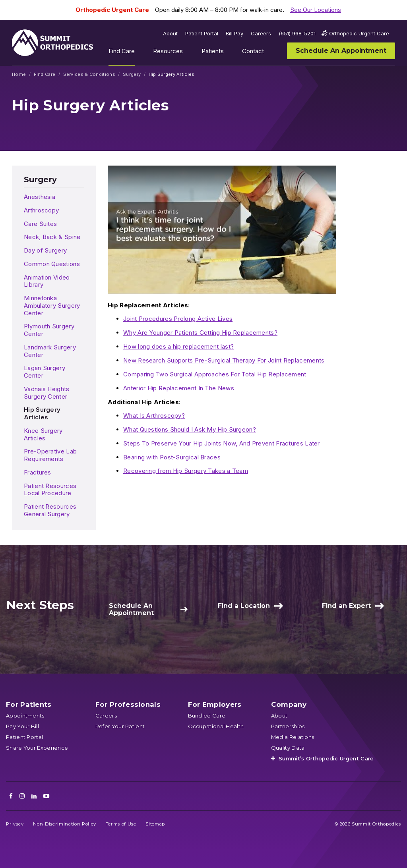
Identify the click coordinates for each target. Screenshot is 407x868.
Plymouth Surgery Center (49, 330)
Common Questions (52, 264)
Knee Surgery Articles (43, 434)
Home (19, 74)
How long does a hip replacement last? (178, 346)
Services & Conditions (89, 74)
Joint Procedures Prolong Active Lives (178, 319)
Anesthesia (40, 197)
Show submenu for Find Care (141, 53)
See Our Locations (316, 10)
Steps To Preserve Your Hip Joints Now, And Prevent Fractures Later (222, 443)
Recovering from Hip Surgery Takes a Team (186, 471)
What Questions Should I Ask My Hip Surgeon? (190, 429)
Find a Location (244, 606)
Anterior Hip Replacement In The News (179, 388)
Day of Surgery (45, 250)
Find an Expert (346, 606)
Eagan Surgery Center (45, 372)
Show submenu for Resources (189, 53)
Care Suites (40, 224)
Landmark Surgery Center (50, 351)
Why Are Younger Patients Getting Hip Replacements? (200, 333)
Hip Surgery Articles (42, 413)
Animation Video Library (47, 281)
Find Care (45, 74)
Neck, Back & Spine (52, 237)
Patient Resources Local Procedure (50, 490)
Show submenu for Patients (230, 53)
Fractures (38, 472)
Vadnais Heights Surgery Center (47, 393)
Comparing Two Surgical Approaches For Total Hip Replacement (215, 374)
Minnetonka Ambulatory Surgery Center (52, 306)
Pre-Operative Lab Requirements (50, 455)
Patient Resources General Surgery (50, 510)
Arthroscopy (41, 210)
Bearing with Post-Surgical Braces (172, 457)
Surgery (132, 74)
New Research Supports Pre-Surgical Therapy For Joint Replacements (224, 360)
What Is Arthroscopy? (154, 416)
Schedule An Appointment (131, 609)
